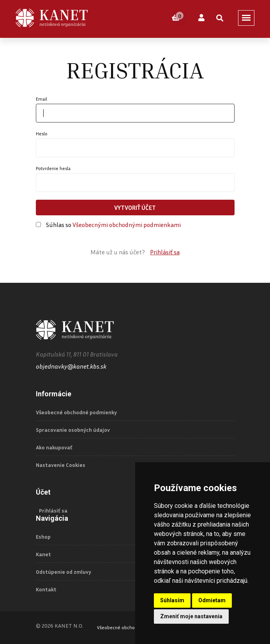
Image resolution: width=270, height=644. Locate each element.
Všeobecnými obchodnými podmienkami (127, 225)
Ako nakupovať (54, 447)
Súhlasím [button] (172, 600)
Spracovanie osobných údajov (73, 430)
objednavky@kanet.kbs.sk (71, 366)
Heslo (42, 134)
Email (41, 99)
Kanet (43, 554)
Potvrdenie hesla (53, 168)
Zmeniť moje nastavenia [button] (191, 616)
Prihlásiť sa (165, 252)
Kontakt (46, 589)
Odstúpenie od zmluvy (64, 572)
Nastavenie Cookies (61, 465)
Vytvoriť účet (135, 208)
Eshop (43, 537)
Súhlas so (113, 225)
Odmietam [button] (212, 600)
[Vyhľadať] (220, 18)
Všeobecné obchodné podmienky (76, 412)
